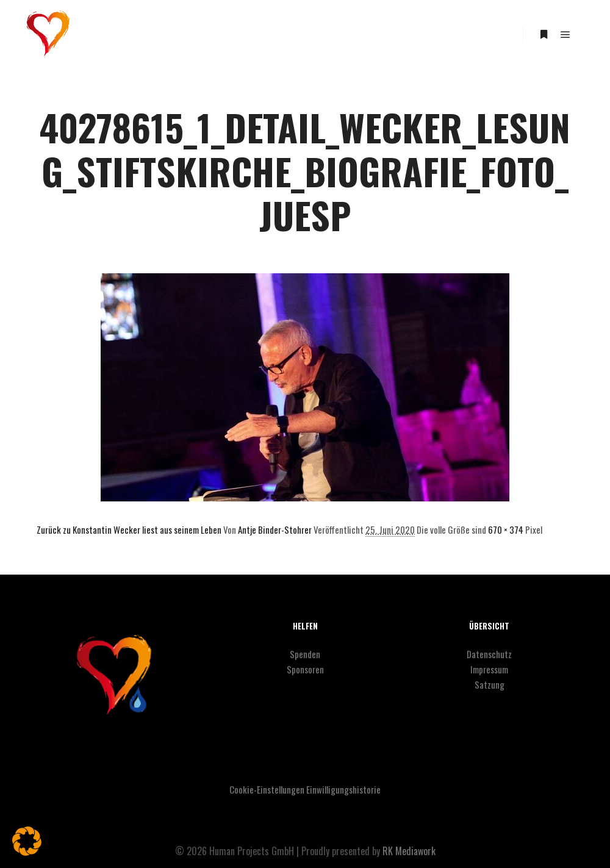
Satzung (490, 684)
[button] (27, 841)
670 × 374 (506, 529)
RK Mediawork (409, 851)
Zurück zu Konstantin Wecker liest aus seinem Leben (129, 529)
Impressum (489, 669)
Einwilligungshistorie (343, 789)
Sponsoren (305, 669)
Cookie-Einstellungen (267, 789)
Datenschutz (489, 654)
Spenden (305, 654)
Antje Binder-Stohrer (275, 529)
